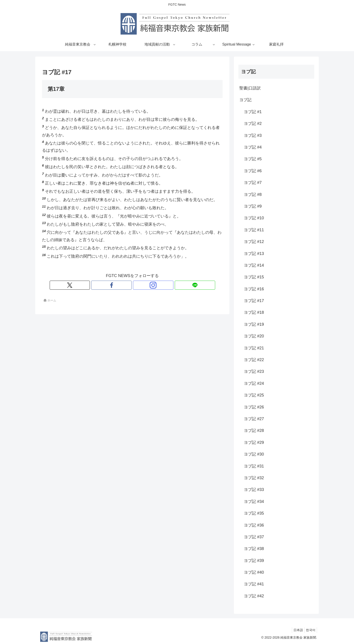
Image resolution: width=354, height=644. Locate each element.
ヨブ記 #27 (254, 419)
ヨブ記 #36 (254, 525)
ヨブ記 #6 (253, 171)
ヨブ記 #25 (254, 395)
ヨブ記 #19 (254, 324)
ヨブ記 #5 (253, 159)
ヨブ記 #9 (253, 206)
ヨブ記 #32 (254, 478)
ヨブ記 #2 (253, 124)
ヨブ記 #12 (254, 242)
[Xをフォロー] (117, 285)
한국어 (310, 630)
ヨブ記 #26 (254, 407)
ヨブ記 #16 (254, 289)
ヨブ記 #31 (254, 466)
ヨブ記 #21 (254, 348)
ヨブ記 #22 (254, 360)
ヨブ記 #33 (254, 490)
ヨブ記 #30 (254, 454)
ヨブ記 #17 (254, 301)
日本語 (296, 630)
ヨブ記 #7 (253, 183)
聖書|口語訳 (250, 88)
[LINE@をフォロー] (148, 285)
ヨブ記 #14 (254, 265)
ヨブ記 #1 (253, 112)
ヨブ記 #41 (254, 584)
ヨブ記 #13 (254, 254)
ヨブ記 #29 (254, 442)
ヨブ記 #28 (254, 431)
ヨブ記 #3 (253, 135)
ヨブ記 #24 (254, 383)
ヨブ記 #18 (254, 312)
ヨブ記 (245, 100)
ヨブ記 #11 (254, 230)
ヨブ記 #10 (254, 218)
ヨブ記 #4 (253, 147)
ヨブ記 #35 (254, 513)
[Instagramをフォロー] (137, 285)
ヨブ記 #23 (254, 371)
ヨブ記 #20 (254, 336)
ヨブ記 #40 (254, 572)
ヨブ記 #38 (254, 549)
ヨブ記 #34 (254, 502)
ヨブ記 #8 (253, 195)
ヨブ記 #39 (254, 561)
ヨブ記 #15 (254, 277)
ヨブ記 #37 (254, 537)
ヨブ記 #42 (254, 596)
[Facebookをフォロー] (127, 285)
